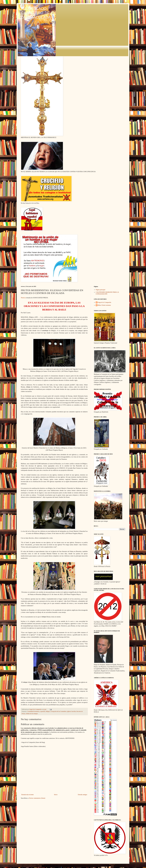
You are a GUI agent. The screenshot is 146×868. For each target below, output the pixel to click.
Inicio (56, 795)
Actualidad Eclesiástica (33, 711)
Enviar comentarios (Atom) (37, 798)
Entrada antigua (82, 795)
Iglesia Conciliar (71, 711)
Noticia (23, 298)
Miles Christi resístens (104, 305)
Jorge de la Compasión (104, 302)
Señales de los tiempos (32, 714)
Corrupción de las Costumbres (59, 711)
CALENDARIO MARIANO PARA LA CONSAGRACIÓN (107, 293)
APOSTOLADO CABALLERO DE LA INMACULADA (36, 13)
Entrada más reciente (27, 795)
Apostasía (43, 711)
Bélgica (48, 711)
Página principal (100, 290)
